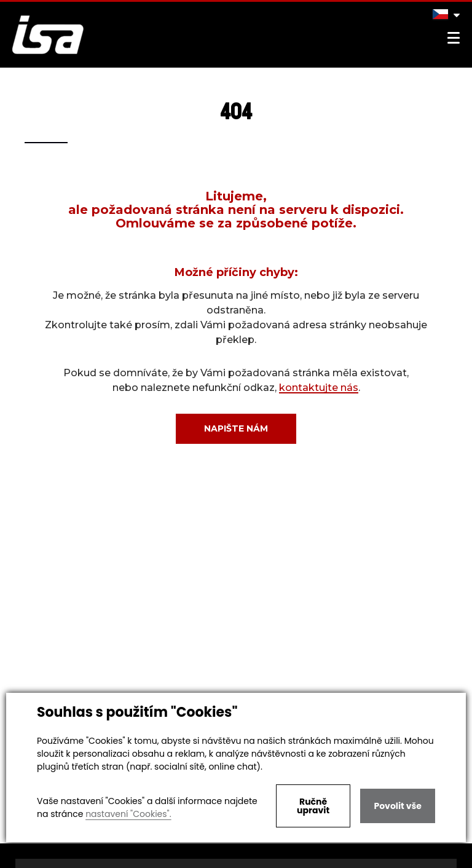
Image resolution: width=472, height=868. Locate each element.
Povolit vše (397, 806)
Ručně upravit (313, 806)
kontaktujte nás (319, 388)
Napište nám (236, 428)
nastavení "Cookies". (128, 814)
